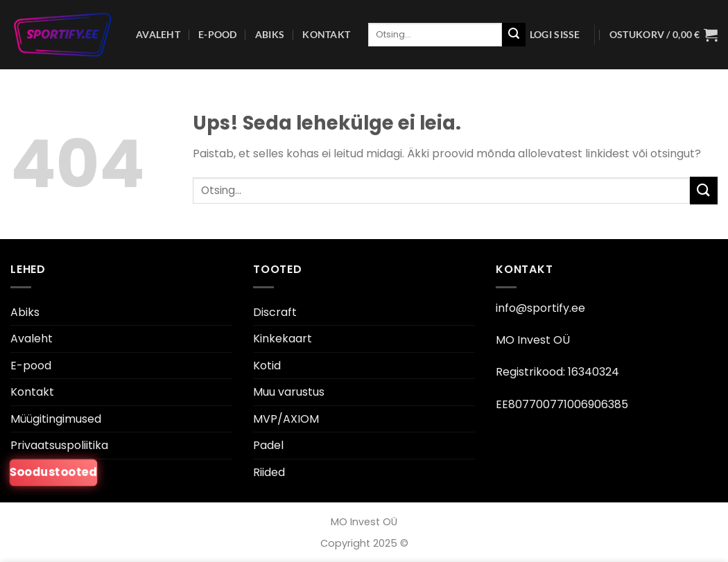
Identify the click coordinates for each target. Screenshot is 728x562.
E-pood (218, 34)
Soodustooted (53, 473)
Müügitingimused (56, 419)
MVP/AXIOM (286, 419)
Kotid (267, 366)
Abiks (270, 34)
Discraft (275, 312)
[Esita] (514, 35)
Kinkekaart (283, 339)
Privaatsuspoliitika (59, 445)
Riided (269, 472)
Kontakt (326, 34)
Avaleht (158, 34)
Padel (268, 445)
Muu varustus (289, 392)
